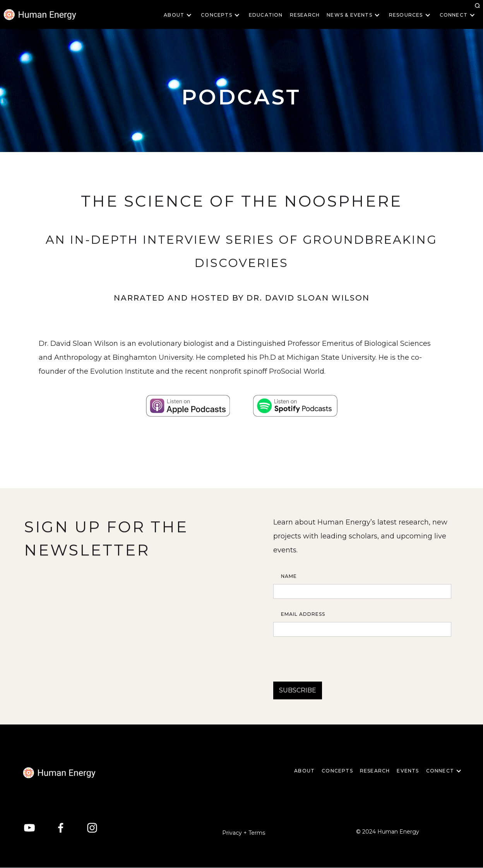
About (304, 771)
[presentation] (332, 656)
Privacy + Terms (244, 833)
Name (289, 576)
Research (305, 15)
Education (266, 15)
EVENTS (408, 771)
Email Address (303, 614)
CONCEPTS (337, 771)
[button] (180, 15)
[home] (59, 773)
